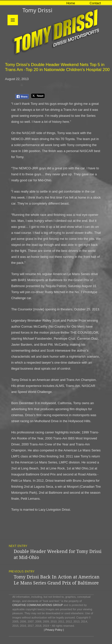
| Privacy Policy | (54, 630)
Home (71, 3)
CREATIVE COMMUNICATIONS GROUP (38, 605)
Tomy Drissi (37, 10)
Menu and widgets (13, 25)
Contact (95, 3)
